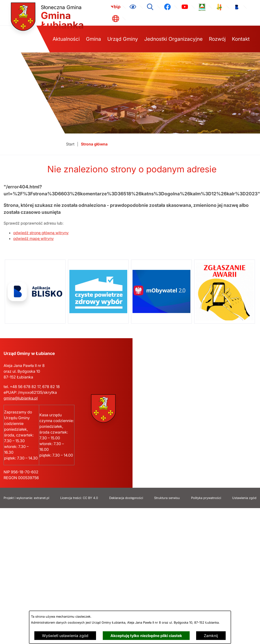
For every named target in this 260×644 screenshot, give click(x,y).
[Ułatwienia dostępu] (133, 7)
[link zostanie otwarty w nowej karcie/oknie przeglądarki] (115, 7)
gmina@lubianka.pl (21, 398)
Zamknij (211, 636)
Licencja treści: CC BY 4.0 (79, 498)
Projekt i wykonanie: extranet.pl (26, 498)
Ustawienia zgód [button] (244, 498)
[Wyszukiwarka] (150, 7)
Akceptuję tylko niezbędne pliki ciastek (146, 636)
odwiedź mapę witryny (33, 238)
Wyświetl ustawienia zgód (65, 636)
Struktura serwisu (167, 498)
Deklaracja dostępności (126, 498)
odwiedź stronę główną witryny (41, 233)
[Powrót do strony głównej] (70, 144)
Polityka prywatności (206, 498)
